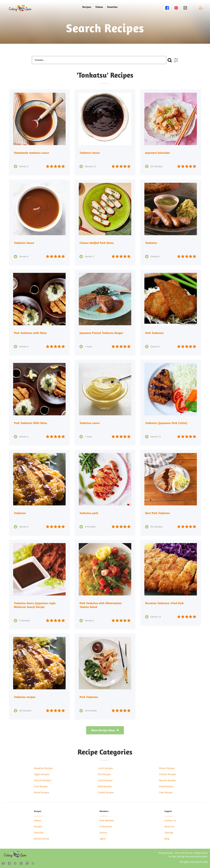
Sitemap (169, 831)
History (103, 831)
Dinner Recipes (167, 767)
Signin (103, 837)
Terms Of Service (184, 852)
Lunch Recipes (105, 767)
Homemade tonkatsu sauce (31, 153)
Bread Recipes (42, 791)
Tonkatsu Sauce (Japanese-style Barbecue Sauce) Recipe (35, 604)
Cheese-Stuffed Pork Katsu (97, 243)
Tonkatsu (151, 243)
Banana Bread (42, 837)
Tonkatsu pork (89, 513)
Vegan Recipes (42, 773)
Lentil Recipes (105, 779)
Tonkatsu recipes (25, 696)
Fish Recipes (104, 773)
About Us (169, 825)
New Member (107, 819)
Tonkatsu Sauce (90, 153)
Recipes (87, 7)
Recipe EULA (201, 852)
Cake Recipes (166, 791)
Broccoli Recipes (43, 779)
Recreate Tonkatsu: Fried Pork (164, 602)
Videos (99, 7)
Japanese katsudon (157, 153)
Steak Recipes (166, 785)
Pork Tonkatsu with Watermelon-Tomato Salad (101, 604)
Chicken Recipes (167, 773)
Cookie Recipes (106, 791)
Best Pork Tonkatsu (158, 513)
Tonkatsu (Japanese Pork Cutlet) (166, 423)
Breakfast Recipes (43, 767)
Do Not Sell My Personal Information (188, 855)
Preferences (106, 825)
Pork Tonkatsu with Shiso (30, 333)
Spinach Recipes (167, 779)
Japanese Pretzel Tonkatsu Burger (101, 333)
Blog (167, 837)
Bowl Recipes (105, 785)
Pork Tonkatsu (154, 333)
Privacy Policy (166, 852)
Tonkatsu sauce (90, 423)
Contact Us (170, 819)
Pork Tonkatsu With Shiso (30, 423)
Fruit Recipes (41, 785)
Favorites (112, 7)
